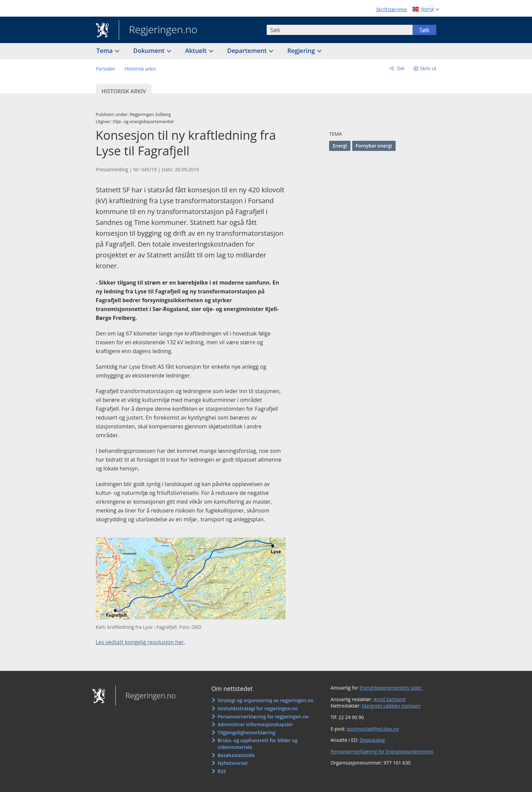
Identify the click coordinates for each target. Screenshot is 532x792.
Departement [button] (248, 51)
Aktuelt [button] (197, 51)
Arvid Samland (389, 699)
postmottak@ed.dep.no (373, 729)
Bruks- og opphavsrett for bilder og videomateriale (258, 744)
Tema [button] (105, 51)
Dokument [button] (150, 51)
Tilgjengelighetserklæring (246, 732)
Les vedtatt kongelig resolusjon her (140, 642)
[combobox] (340, 30)
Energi (340, 146)
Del (400, 68)
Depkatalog (372, 740)
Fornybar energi (374, 146)
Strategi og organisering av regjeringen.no (265, 700)
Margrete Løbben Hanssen (391, 706)
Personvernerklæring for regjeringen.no (263, 717)
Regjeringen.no (158, 30)
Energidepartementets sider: (391, 688)
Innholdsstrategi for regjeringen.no (258, 708)
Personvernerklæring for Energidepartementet (382, 751)
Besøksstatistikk (236, 755)
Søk (424, 30)
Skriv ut (428, 68)
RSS (222, 771)
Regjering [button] (302, 51)
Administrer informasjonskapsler (255, 724)
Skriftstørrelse (391, 9)
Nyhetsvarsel (232, 763)
